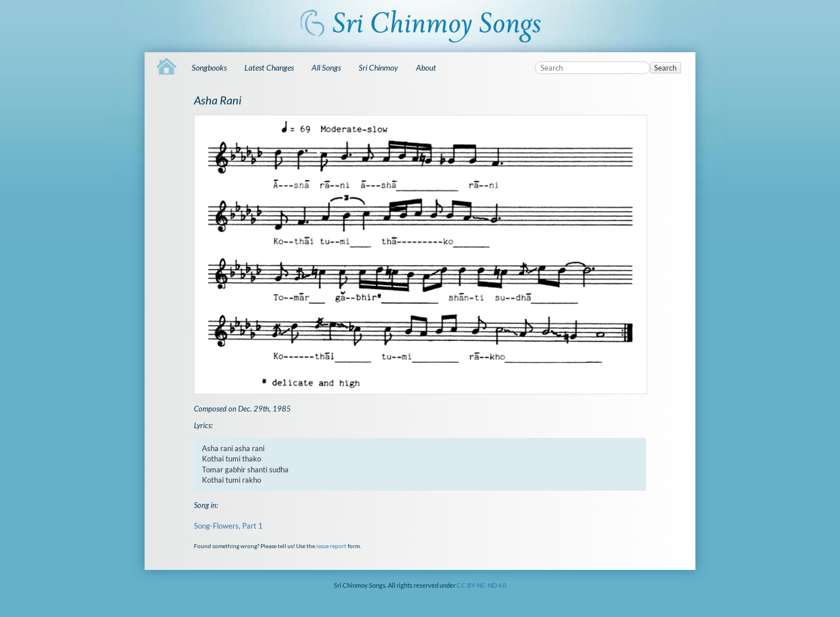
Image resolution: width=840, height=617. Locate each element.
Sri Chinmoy (378, 67)
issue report (331, 546)
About (426, 67)
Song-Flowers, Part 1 (228, 526)
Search (665, 68)
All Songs (326, 67)
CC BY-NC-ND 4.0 (481, 585)
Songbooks (209, 67)
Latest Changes (269, 67)
